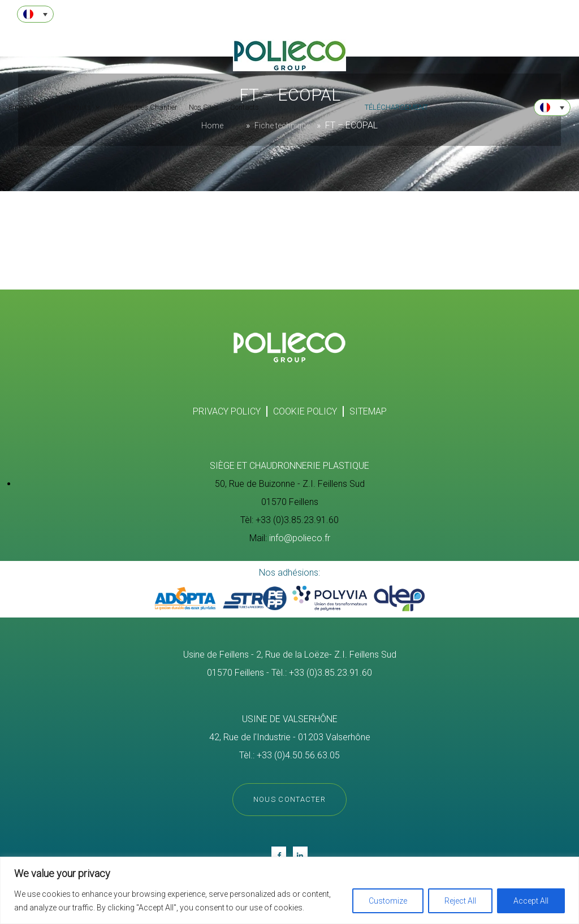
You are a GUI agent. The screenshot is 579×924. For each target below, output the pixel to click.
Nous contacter (289, 800)
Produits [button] (78, 107)
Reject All (460, 901)
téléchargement (396, 107)
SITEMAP (368, 411)
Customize (388, 901)
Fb (279, 855)
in (300, 855)
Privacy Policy (227, 411)
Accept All (531, 901)
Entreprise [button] (26, 107)
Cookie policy (305, 411)
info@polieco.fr (300, 538)
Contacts (245, 107)
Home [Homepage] (212, 126)
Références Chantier (146, 107)
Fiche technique (282, 126)
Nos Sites (204, 107)
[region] (289, 890)
